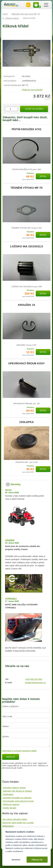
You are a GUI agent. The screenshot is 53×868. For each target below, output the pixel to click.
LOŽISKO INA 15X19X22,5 (27, 246)
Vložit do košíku (34, 109)
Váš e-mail (7, 716)
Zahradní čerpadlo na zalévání (17, 798)
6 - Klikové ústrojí (11, 18)
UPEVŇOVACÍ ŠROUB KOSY (26, 363)
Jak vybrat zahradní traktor (15, 819)
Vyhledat (28, 5)
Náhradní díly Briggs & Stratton (17, 791)
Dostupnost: (9, 76)
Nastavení (16, 860)
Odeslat (11, 757)
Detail (43, 176)
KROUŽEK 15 (26, 305)
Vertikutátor (8, 794)
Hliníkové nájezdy (11, 804)
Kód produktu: (10, 81)
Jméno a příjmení (10, 706)
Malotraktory (8, 826)
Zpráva (5, 736)
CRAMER (10, 540)
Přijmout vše (37, 860)
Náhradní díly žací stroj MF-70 (26, 14)
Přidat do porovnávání (32, 90)
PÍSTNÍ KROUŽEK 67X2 (26, 129)
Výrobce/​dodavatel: (13, 85)
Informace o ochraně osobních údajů (19, 751)
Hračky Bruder (10, 808)
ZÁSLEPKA (26, 422)
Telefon (6, 726)
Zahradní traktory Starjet (14, 788)
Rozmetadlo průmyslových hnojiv (18, 801)
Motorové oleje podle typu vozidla (18, 823)
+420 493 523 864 (34, 679)
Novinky (16, 484)
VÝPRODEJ (11, 599)
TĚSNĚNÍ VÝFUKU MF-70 (27, 188)
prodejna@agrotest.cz (35, 682)
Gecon (8, 490)
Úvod (5, 14)
